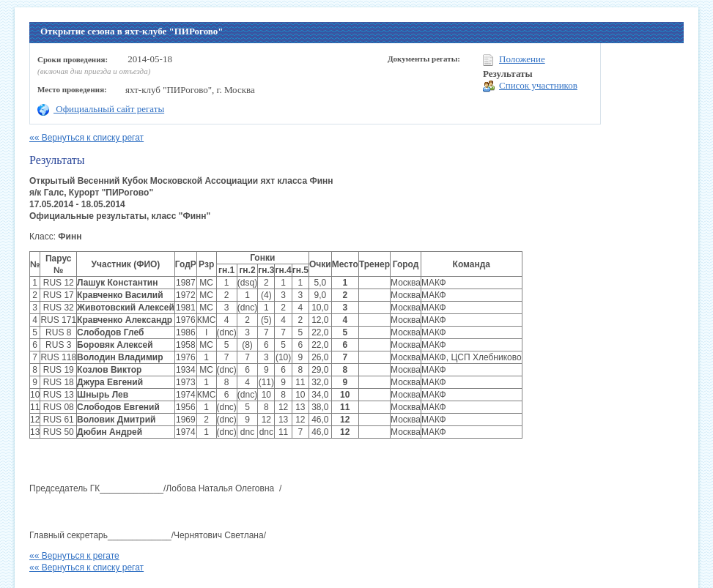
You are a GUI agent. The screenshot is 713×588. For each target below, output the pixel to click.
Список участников (530, 86)
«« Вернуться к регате (74, 556)
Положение (514, 60)
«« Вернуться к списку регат (86, 138)
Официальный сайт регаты (101, 109)
